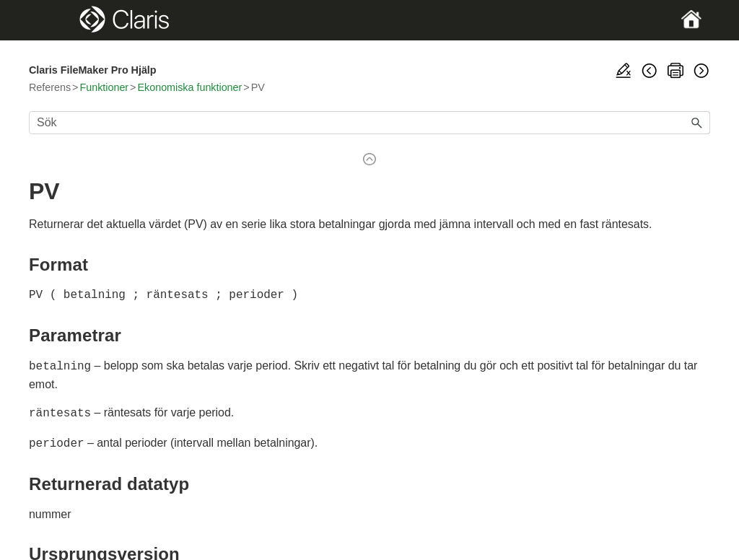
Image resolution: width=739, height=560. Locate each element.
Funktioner (104, 87)
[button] (697, 123)
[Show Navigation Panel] (62, 20)
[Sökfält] (369, 123)
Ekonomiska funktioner (189, 87)
